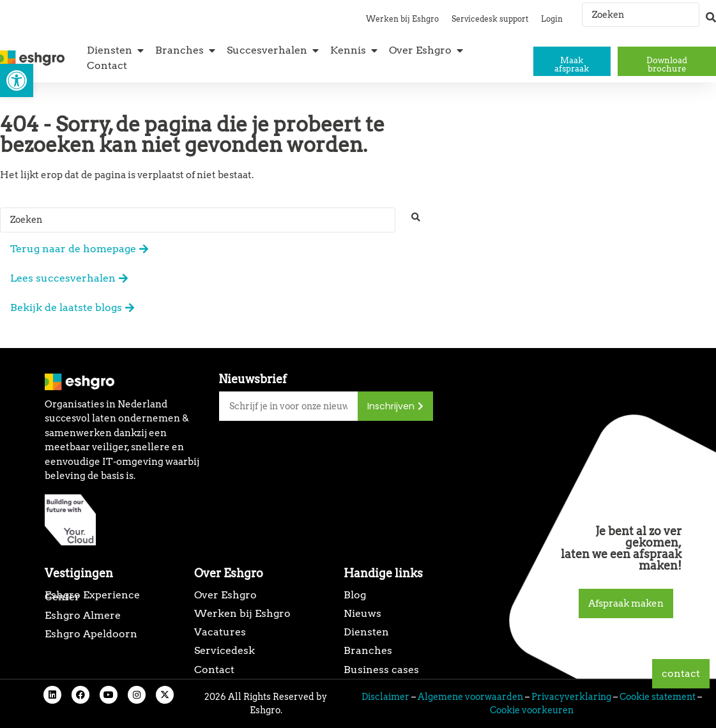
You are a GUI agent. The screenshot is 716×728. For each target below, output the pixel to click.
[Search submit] (711, 11)
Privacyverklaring (571, 697)
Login (552, 19)
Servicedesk (225, 650)
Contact (214, 670)
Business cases (381, 670)
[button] (17, 80)
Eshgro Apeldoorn (91, 634)
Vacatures (220, 632)
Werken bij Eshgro (402, 19)
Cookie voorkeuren (532, 710)
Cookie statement (658, 697)
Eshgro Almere (83, 615)
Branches (368, 650)
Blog (355, 595)
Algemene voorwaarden (470, 697)
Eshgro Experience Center (92, 596)
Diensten (366, 632)
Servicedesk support (490, 19)
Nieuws (362, 613)
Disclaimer (385, 697)
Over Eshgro (225, 595)
